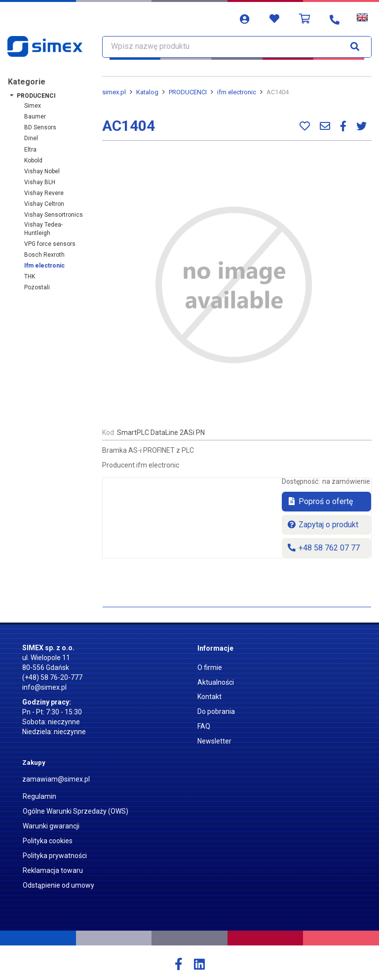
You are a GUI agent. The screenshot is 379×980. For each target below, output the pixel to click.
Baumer (35, 117)
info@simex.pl (44, 687)
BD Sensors (40, 127)
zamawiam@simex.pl (56, 779)
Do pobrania (216, 711)
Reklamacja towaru (53, 870)
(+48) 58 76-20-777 (52, 677)
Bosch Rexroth (44, 255)
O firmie (210, 667)
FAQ (204, 726)
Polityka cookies (48, 841)
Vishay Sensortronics (54, 215)
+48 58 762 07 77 (323, 548)
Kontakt (209, 697)
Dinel (31, 138)
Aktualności (216, 682)
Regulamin (39, 796)
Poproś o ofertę (320, 501)
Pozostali (37, 287)
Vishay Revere (44, 193)
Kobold (33, 160)
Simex (33, 106)
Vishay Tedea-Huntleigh (43, 229)
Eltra (30, 150)
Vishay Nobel (42, 171)
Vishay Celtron (44, 204)
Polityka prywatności (55, 856)
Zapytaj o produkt (322, 525)
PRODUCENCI (36, 96)
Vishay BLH (40, 182)
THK (30, 276)
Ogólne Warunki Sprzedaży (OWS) (76, 811)
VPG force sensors (50, 244)
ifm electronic (44, 266)
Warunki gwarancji (51, 826)
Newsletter (214, 741)
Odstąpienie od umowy (58, 885)
